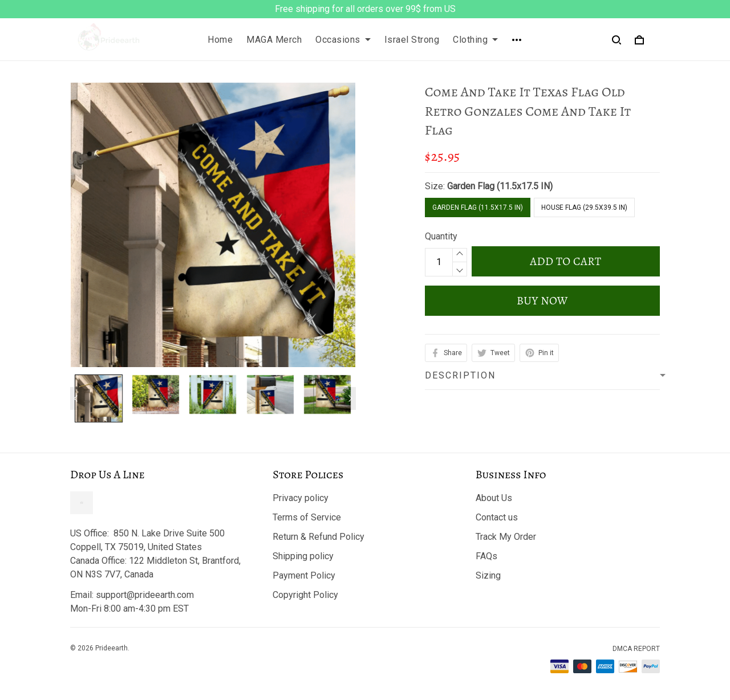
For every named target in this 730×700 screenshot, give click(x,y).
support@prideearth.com (145, 595)
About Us (494, 498)
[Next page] (350, 398)
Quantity (441, 236)
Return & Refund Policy (319, 537)
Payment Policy (304, 575)
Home (220, 40)
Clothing (475, 40)
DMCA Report (636, 649)
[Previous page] (76, 398)
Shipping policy (303, 556)
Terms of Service (307, 517)
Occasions (343, 40)
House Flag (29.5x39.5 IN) (584, 207)
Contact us (497, 517)
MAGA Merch (274, 40)
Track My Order (506, 537)
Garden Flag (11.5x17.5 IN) (500, 186)
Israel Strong (412, 40)
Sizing (488, 575)
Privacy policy (301, 498)
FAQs (486, 556)
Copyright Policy (305, 595)
